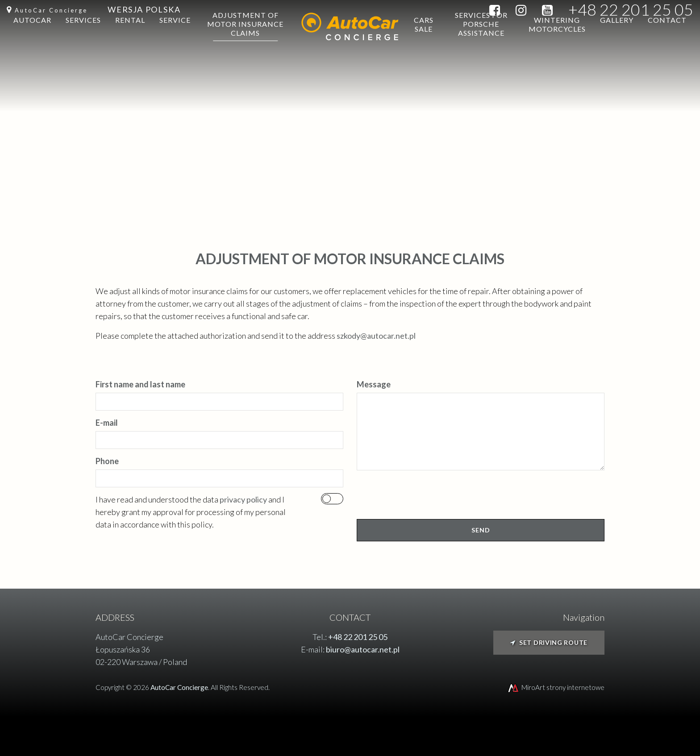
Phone (107, 461)
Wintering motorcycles (557, 44)
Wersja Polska (144, 9)
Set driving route (549, 642)
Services (83, 40)
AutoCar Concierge (51, 10)
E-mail (107, 423)
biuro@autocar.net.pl (363, 649)
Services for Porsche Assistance (481, 44)
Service (175, 40)
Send (481, 530)
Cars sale (424, 44)
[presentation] (425, 498)
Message (374, 384)
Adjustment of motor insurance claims (245, 44)
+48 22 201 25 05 (631, 10)
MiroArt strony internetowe (556, 687)
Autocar (32, 40)
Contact (667, 40)
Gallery (617, 40)
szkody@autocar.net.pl (376, 336)
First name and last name (140, 384)
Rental (130, 40)
